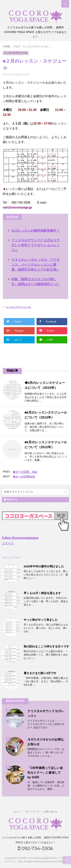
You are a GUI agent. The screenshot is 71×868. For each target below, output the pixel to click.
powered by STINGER (55, 862)
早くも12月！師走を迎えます (42, 593)
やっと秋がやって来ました (41, 620)
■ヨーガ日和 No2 (25, 472)
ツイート (8, 543)
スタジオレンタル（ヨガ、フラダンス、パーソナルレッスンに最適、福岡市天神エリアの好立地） (35, 265)
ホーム (17, 812)
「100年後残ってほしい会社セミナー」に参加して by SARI (49, 773)
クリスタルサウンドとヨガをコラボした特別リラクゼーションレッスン (35, 245)
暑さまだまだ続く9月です (40, 673)
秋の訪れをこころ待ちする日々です (46, 646)
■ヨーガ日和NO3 (24, 476)
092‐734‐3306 (35, 848)
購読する (11, 499)
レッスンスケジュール (19, 307)
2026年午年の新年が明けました (44, 566)
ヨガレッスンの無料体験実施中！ (35, 231)
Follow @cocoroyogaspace (20, 538)
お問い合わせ (51, 812)
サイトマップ (32, 812)
